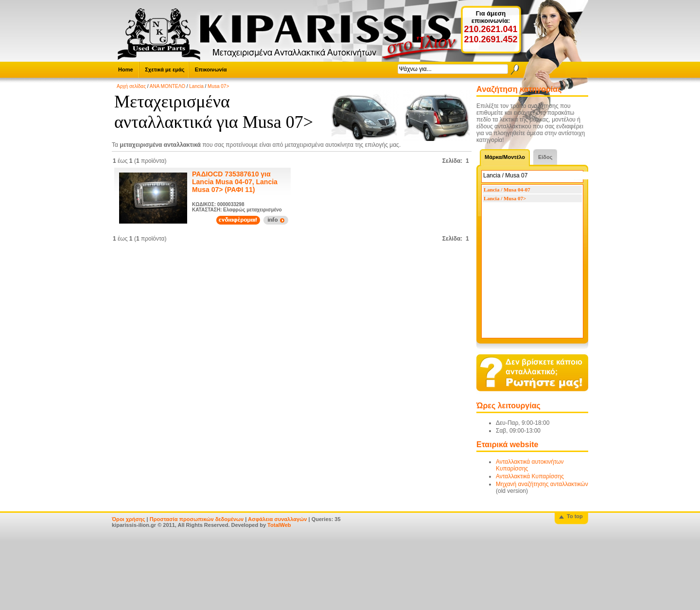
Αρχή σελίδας (131, 86)
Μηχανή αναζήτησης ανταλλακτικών (542, 484)
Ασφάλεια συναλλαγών (278, 519)
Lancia (196, 86)
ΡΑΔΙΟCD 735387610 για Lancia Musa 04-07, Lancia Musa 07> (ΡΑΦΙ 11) (235, 182)
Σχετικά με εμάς (165, 70)
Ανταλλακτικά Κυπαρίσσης (530, 476)
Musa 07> (218, 86)
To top (575, 516)
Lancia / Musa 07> (505, 198)
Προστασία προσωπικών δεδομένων (197, 519)
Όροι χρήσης (129, 519)
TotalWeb (279, 525)
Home (126, 70)
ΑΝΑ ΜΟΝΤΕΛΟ (167, 86)
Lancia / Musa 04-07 (507, 190)
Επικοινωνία (211, 70)
